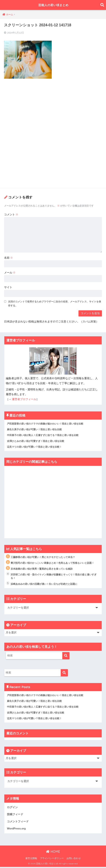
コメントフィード (18, 822)
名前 (9, 258)
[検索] (66, 656)
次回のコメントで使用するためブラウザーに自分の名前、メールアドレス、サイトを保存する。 (55, 303)
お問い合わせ (74, 859)
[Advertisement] (53, 105)
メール (10, 273)
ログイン (12, 808)
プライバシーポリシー (52, 859)
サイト (8, 287)
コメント (11, 215)
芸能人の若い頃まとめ (53, 5)
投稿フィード (15, 815)
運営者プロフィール (24, 399)
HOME (53, 853)
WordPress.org (17, 830)
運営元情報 (31, 859)
